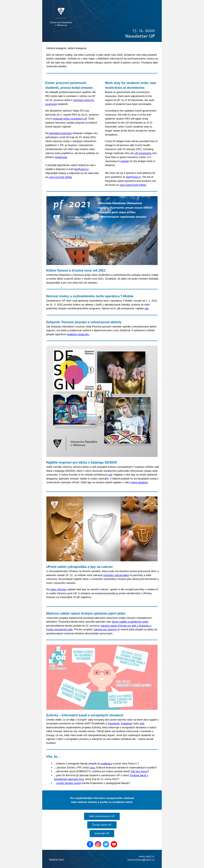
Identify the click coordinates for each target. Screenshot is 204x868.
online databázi (139, 482)
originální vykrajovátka (116, 575)
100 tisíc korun (139, 771)
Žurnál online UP (102, 825)
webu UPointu (58, 589)
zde (147, 308)
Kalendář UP (102, 833)
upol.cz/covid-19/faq (60, 177)
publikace (106, 764)
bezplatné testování (60, 133)
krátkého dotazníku (78, 334)
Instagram (127, 723)
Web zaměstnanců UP (102, 816)
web (142, 723)
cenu (92, 768)
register (125, 161)
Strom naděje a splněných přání (130, 622)
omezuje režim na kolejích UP (70, 119)
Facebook (114, 723)
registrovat (61, 157)
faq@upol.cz (81, 169)
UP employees (143, 153)
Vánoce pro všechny (105, 629)
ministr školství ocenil (69, 783)
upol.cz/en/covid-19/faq (133, 185)
